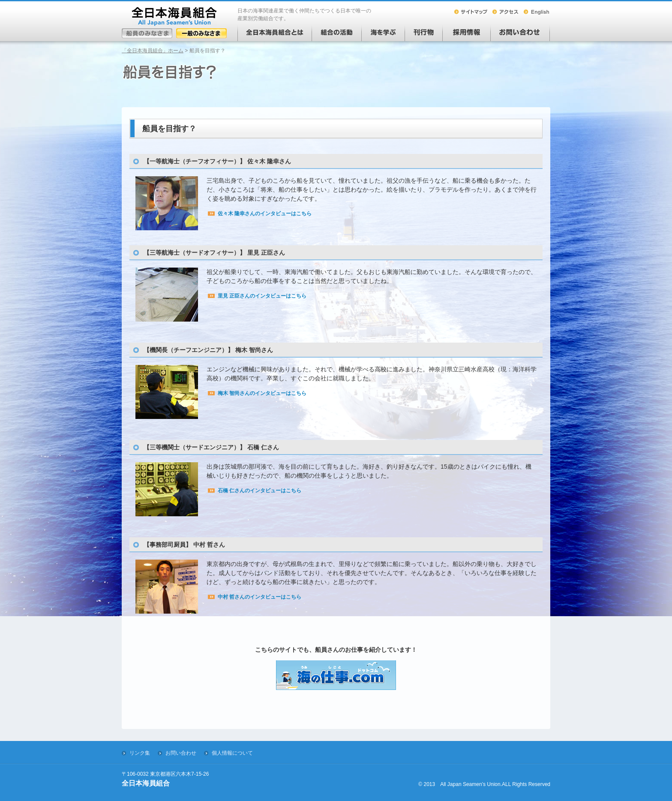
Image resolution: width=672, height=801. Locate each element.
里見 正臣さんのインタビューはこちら (262, 296)
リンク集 (140, 753)
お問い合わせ (181, 753)
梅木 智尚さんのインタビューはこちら (262, 393)
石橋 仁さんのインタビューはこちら (259, 491)
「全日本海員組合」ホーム (153, 51)
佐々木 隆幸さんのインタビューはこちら (265, 214)
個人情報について (232, 753)
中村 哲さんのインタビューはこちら (259, 597)
